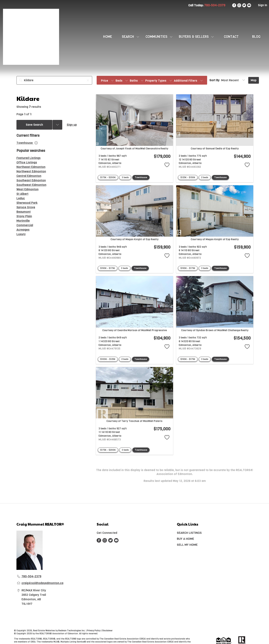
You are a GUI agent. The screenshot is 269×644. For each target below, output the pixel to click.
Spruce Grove (26, 207)
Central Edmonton (29, 176)
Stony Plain (24, 216)
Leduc (21, 198)
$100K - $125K (108, 359)
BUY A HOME (185, 539)
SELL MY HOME (187, 545)
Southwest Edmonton (31, 185)
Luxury (21, 234)
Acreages (23, 230)
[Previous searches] (57, 125)
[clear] (36, 143)
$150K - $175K (108, 268)
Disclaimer (107, 631)
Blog (256, 37)
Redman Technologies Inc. (72, 631)
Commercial (25, 225)
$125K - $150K (188, 177)
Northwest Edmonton (31, 171)
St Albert (22, 194)
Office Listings (27, 162)
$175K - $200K (108, 177)
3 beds (125, 177)
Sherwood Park (27, 203)
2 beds (205, 177)
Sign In (263, 5)
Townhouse (141, 177)
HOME (107, 37)
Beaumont (24, 212)
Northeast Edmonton (31, 167)
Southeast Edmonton (31, 180)
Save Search (34, 125)
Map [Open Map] (254, 80)
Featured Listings (29, 158)
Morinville (23, 221)
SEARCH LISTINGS (189, 533)
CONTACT (231, 37)
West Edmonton (27, 189)
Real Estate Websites (44, 631)
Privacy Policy (94, 631)
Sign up (72, 125)
